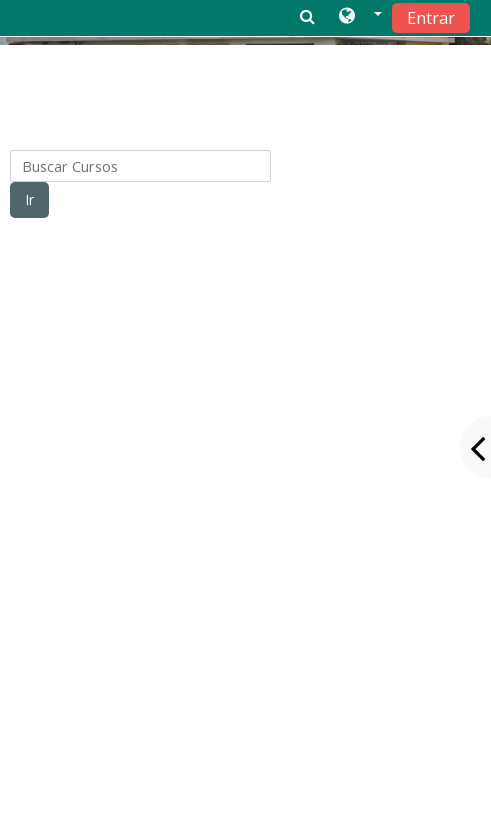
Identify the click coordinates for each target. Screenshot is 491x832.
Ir (29, 199)
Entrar (431, 18)
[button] (360, 17)
